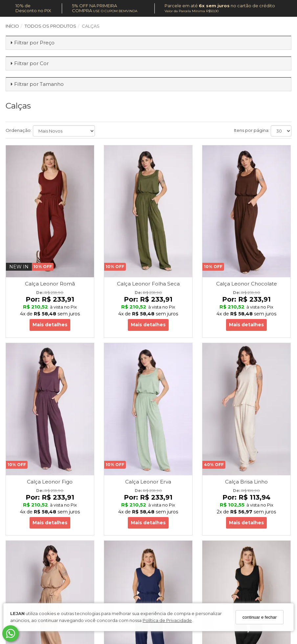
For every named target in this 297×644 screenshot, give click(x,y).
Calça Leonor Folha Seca (148, 284)
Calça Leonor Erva (148, 482)
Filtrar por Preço (34, 43)
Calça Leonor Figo (50, 482)
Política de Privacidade (167, 620)
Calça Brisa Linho (246, 482)
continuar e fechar (260, 617)
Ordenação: (19, 130)
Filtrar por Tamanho (39, 84)
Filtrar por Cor (31, 63)
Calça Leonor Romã (50, 284)
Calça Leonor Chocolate (247, 284)
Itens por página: (252, 130)
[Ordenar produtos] (64, 131)
